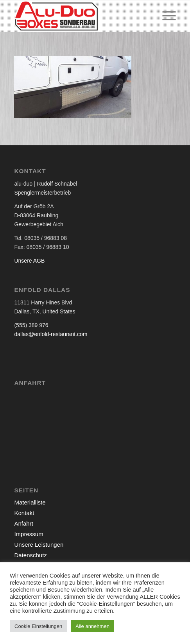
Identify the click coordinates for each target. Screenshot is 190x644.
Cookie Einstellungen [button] (38, 626)
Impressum (29, 534)
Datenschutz (30, 555)
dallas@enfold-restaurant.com (51, 334)
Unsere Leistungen (39, 545)
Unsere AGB (29, 261)
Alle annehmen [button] (92, 626)
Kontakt (24, 513)
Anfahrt (23, 523)
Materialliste (30, 502)
